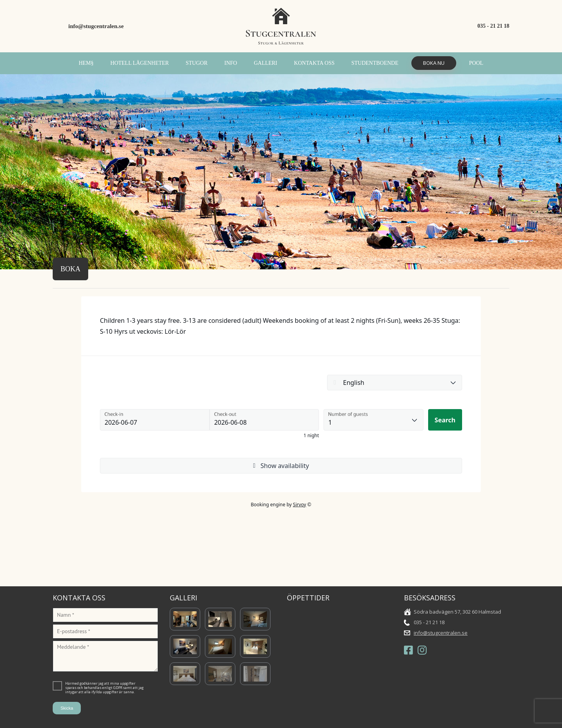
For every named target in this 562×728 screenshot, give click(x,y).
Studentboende (375, 63)
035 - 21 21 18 (493, 26)
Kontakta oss (314, 63)
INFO (231, 63)
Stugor (197, 63)
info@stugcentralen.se (96, 26)
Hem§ (86, 63)
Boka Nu (434, 63)
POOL (476, 63)
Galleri (265, 63)
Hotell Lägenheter (140, 63)
